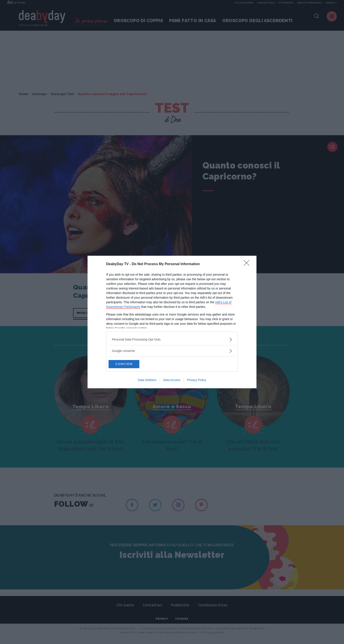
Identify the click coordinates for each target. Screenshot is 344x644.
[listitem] (172, 339)
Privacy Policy (197, 380)
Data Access (172, 380)
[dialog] (172, 322)
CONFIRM (129, 364)
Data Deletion (147, 380)
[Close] (248, 264)
